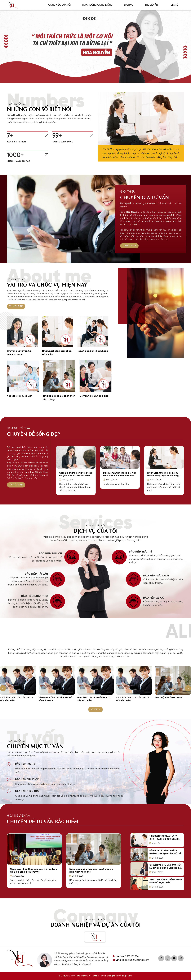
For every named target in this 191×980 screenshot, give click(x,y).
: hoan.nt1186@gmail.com (131, 960)
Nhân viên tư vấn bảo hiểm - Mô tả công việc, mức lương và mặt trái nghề (163, 476)
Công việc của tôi (60, 5)
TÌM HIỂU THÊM (129, 246)
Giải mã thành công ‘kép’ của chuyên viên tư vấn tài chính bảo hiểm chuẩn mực (76, 476)
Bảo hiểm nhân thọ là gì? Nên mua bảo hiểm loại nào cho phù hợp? (120, 476)
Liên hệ (174, 5)
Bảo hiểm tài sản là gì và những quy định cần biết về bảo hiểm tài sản (165, 854)
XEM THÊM (95, 710)
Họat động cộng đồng (97, 5)
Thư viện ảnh (152, 5)
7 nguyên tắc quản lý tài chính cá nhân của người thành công (164, 839)
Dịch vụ (129, 5)
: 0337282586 (126, 956)
